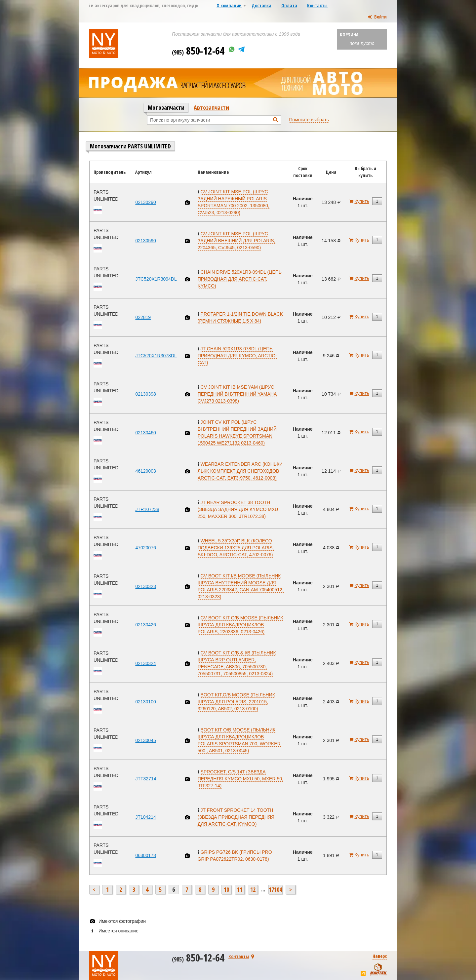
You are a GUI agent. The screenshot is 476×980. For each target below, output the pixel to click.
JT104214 (145, 817)
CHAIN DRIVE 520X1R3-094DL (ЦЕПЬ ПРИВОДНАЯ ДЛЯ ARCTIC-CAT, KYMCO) (240, 279)
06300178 (145, 855)
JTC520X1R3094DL (156, 279)
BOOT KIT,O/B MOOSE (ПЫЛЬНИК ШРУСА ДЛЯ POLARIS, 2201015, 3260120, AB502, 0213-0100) (236, 702)
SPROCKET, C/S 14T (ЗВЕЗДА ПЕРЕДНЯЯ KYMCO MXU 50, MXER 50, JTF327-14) (240, 779)
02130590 (145, 241)
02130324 (145, 663)
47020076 (145, 548)
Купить (362, 201)
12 (253, 889)
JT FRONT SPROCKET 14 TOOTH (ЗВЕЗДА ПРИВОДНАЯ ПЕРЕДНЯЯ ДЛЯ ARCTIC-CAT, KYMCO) (236, 817)
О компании (229, 5)
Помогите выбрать (309, 120)
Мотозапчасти (166, 107)
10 (226, 889)
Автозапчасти (211, 107)
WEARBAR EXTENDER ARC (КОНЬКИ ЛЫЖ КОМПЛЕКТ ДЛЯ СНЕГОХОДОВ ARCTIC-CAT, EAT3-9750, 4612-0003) (240, 471)
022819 (143, 317)
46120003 (145, 471)
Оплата (289, 5)
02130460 (145, 433)
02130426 (145, 625)
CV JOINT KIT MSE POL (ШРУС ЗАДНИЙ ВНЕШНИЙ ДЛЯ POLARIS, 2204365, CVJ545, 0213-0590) (237, 241)
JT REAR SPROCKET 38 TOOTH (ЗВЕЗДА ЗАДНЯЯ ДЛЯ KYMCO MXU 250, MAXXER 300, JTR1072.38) (238, 509)
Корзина (349, 35)
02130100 (145, 702)
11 (240, 889)
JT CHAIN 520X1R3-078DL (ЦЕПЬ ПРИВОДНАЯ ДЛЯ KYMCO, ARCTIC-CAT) (237, 356)
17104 (275, 889)
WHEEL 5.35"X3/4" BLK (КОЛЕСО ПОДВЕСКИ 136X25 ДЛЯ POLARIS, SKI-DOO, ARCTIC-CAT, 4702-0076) (236, 548)
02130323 (145, 586)
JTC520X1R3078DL (156, 356)
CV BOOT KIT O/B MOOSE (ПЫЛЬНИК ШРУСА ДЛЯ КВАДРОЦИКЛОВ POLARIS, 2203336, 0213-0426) (240, 625)
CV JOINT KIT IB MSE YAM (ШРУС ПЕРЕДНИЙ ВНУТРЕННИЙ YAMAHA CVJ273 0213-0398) (237, 394)
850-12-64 (198, 51)
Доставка (261, 5)
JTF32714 (146, 779)
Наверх (380, 956)
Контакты (317, 5)
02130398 (145, 394)
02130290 (145, 202)
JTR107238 (147, 509)
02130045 (145, 740)
